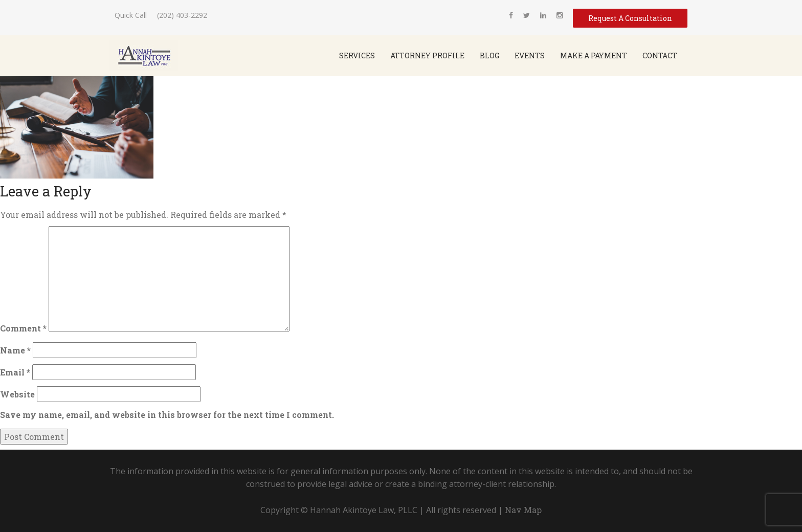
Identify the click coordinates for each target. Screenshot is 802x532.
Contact (660, 56)
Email (15, 372)
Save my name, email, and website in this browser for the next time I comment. (167, 415)
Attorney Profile (427, 56)
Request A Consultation (630, 18)
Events (530, 56)
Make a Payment (594, 56)
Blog (489, 56)
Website (17, 394)
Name (15, 350)
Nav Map (523, 510)
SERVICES (357, 56)
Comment (23, 328)
